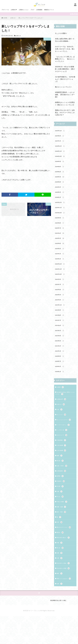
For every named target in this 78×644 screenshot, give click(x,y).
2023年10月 (61, 218)
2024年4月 (60, 185)
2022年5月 (60, 305)
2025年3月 (60, 136)
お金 (60, 427)
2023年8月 (60, 229)
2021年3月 (60, 354)
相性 (60, 601)
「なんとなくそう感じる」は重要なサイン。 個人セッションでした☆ (65, 59)
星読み (61, 557)
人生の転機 (62, 465)
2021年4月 (60, 348)
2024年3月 (60, 191)
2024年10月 (61, 158)
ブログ (39, 10)
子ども (61, 519)
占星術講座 (47, 10)
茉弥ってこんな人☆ (65, 606)
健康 (60, 475)
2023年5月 (60, 245)
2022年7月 (60, 294)
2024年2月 (60, 196)
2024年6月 (60, 174)
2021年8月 (60, 327)
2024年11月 (61, 153)
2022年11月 (61, 278)
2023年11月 (61, 212)
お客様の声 (16, 10)
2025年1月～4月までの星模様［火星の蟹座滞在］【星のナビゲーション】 (65, 69)
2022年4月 (60, 310)
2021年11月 (61, 316)
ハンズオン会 (63, 448)
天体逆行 (61, 503)
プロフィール (6, 10)
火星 (60, 584)
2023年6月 (60, 240)
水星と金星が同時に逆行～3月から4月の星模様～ (65, 40)
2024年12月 (61, 147)
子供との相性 (63, 524)
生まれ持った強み (64, 590)
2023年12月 (61, 207)
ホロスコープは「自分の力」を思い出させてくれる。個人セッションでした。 (65, 49)
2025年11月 (61, 131)
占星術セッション (28, 10)
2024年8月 (60, 169)
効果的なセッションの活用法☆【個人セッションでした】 (65, 103)
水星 (60, 579)
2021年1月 (60, 365)
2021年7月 (60, 332)
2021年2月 (60, 359)
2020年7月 (60, 376)
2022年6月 (60, 299)
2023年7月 (60, 234)
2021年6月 (60, 338)
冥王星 (61, 481)
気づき (61, 573)
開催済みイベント (59, 10)
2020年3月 (60, 381)
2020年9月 (60, 370)
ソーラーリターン (64, 443)
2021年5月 (60, 343)
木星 (60, 568)
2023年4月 (60, 251)
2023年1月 (60, 267)
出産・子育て (63, 486)
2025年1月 (60, 142)
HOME (5, 18)
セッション (62, 432)
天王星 (61, 508)
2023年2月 (60, 261)
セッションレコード (65, 437)
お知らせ (13, 18)
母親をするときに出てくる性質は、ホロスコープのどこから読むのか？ (65, 112)
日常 (60, 546)
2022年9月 (60, 289)
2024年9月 (60, 164)
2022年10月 (61, 283)
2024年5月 (60, 180)
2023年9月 (60, 223)
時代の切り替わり (64, 562)
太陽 (60, 514)
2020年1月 (60, 387)
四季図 (61, 497)
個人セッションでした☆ (63, 87)
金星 (60, 611)
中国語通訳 (62, 459)
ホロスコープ (63, 454)
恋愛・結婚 (62, 530)
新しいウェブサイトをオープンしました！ (31, 18)
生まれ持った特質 (64, 595)
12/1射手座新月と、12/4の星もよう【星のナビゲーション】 (65, 79)
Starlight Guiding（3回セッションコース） (65, 409)
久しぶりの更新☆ (61, 33)
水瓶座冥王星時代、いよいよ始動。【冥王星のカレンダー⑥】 (65, 95)
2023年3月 (60, 256)
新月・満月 (62, 535)
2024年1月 (60, 202)
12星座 (61, 402)
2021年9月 (60, 321)
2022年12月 (61, 272)
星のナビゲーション (65, 552)
